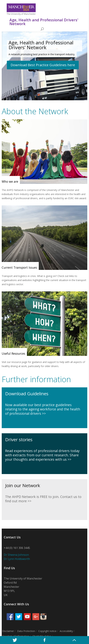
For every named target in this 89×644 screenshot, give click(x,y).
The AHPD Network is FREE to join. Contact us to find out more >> (43, 499)
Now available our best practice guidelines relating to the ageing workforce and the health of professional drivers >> (43, 409)
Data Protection (26, 631)
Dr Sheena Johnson (16, 555)
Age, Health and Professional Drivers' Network (41, 45)
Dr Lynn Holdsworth (17, 559)
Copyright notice (47, 631)
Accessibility (66, 631)
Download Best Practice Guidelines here (43, 65)
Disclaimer (8, 631)
